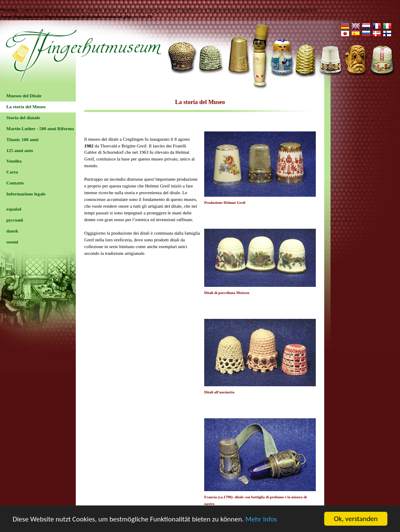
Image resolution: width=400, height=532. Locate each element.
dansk (12, 231)
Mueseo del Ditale (24, 96)
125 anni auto (20, 150)
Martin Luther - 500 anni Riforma (40, 128)
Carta (12, 172)
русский (15, 220)
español (14, 209)
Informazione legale (26, 194)
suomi (12, 242)
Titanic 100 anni (22, 139)
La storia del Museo (26, 107)
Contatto (15, 183)
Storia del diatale (23, 118)
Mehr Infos (261, 519)
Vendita (14, 161)
